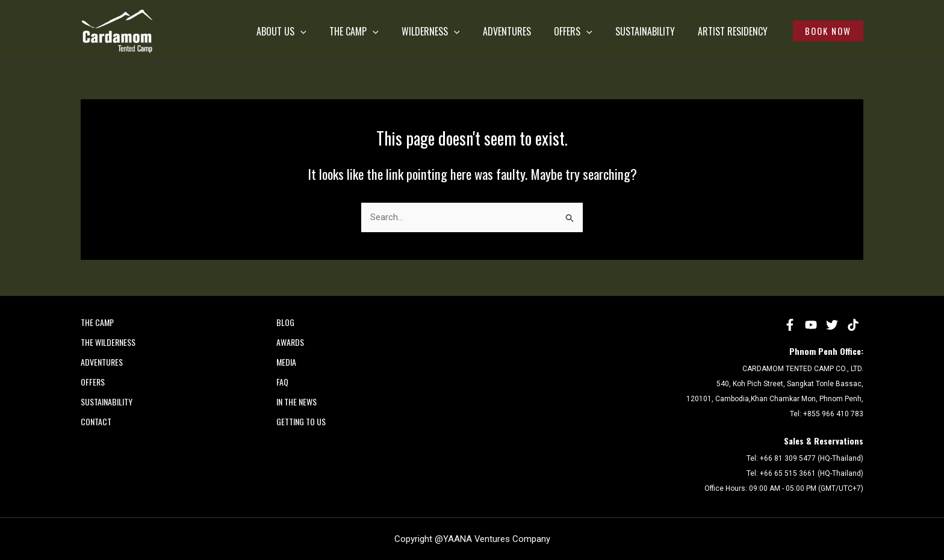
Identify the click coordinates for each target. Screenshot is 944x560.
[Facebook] (790, 325)
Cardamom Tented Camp (84, 53)
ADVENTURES (517, 31)
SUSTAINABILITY (645, 31)
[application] (326, 31)
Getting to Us (301, 421)
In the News (297, 402)
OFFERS (578, 31)
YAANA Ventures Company (496, 539)
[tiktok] (853, 325)
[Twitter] (832, 325)
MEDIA (286, 362)
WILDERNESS (446, 31)
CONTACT (96, 421)
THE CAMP (374, 31)
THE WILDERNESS (108, 342)
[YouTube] (811, 325)
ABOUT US (307, 31)
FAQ (282, 382)
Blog (285, 322)
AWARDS (290, 342)
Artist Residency (728, 31)
